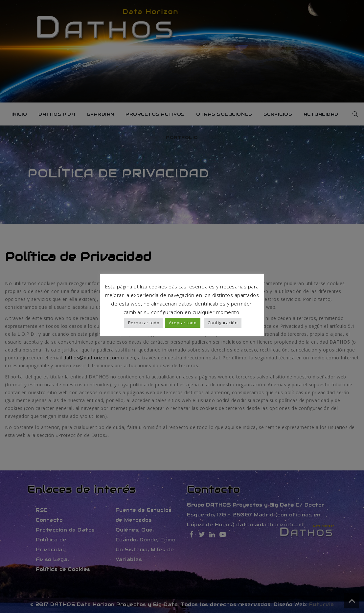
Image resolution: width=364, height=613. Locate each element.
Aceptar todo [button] (183, 323)
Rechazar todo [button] (144, 323)
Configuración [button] (223, 323)
